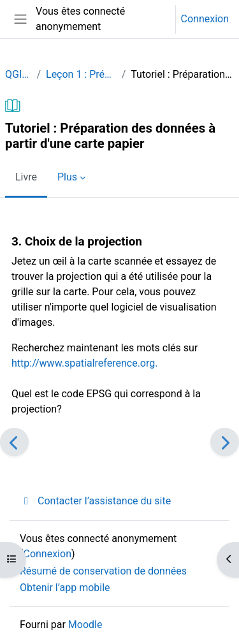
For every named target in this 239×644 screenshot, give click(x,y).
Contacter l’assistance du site (95, 501)
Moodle (85, 625)
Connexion (205, 19)
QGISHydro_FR (18, 74)
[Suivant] (225, 442)
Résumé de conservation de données (103, 571)
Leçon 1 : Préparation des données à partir (81, 74)
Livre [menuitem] (26, 177)
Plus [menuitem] (67, 177)
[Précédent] (14, 442)
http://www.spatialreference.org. (84, 363)
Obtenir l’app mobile (65, 588)
